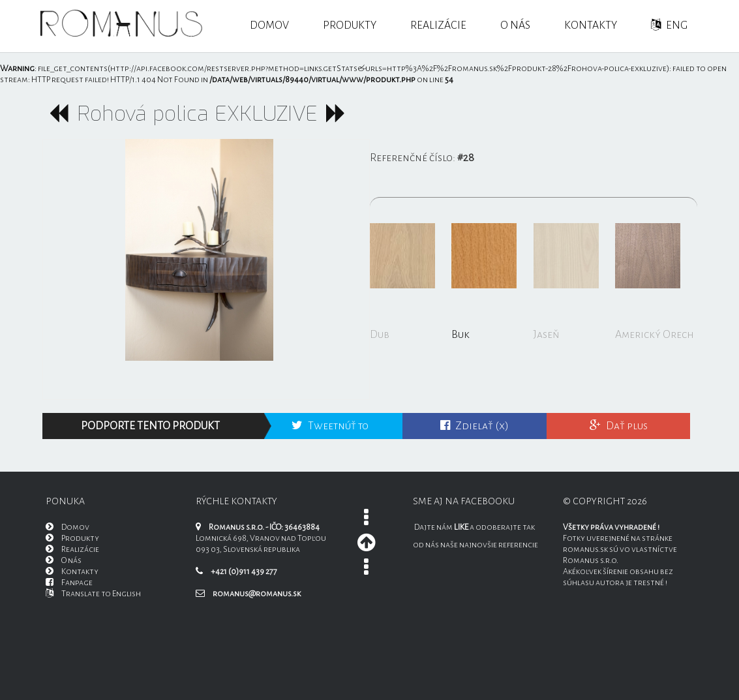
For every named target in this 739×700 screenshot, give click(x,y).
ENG (669, 25)
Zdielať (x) (475, 426)
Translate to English (93, 594)
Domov (269, 25)
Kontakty (591, 25)
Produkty (350, 25)
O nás (515, 25)
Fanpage (69, 583)
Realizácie (438, 25)
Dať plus (619, 426)
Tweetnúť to (330, 426)
